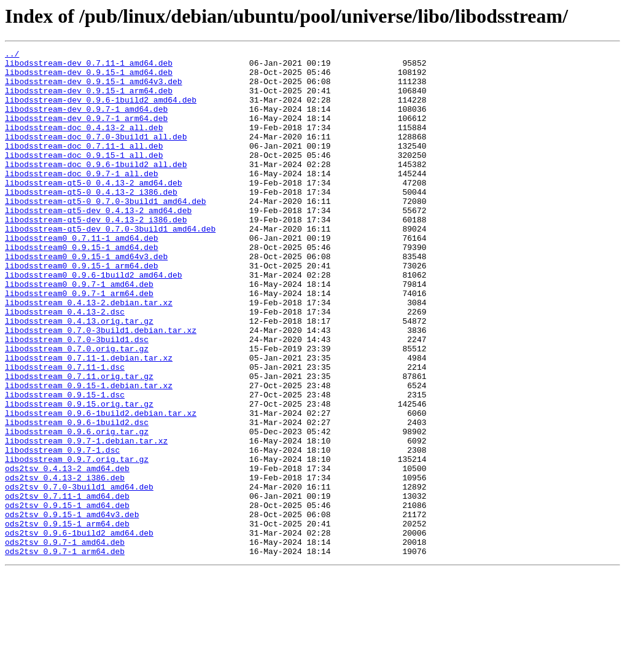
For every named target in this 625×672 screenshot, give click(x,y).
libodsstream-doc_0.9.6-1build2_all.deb (96, 188)
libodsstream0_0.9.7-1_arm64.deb (79, 343)
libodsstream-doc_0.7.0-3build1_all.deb (96, 155)
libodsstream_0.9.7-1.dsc (62, 531)
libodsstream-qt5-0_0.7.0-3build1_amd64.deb (106, 232)
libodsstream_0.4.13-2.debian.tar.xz (89, 354)
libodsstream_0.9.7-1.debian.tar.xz (86, 520)
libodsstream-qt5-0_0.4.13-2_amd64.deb (94, 210)
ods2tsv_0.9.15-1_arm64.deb (67, 619)
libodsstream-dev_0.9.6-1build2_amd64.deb (101, 111)
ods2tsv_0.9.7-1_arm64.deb (65, 652)
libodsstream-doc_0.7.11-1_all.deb (84, 166)
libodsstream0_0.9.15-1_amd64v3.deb (86, 299)
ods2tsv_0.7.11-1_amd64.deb (67, 586)
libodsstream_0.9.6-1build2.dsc (77, 498)
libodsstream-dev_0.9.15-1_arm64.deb (89, 100)
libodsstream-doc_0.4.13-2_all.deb (84, 144)
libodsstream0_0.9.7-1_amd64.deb (79, 332)
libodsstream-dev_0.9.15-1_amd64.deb (89, 77)
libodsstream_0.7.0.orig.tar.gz (77, 409)
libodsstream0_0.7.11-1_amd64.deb (82, 276)
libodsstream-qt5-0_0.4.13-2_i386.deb (91, 221)
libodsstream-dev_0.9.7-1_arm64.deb (86, 133)
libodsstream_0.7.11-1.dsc (65, 431)
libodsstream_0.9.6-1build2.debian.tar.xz (101, 486)
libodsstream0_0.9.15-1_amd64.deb (82, 287)
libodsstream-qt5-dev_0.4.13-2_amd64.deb (98, 243)
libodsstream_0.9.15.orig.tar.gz (79, 475)
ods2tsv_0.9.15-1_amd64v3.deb (72, 608)
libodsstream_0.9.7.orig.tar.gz (77, 542)
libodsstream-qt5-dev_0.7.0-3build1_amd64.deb (110, 265)
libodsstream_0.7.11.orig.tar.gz (79, 442)
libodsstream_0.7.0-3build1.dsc (77, 398)
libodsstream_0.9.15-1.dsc (65, 464)
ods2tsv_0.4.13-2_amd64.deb (67, 553)
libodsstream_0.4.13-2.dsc (65, 365)
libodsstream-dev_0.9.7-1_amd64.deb (86, 122)
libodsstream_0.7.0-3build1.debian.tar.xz (101, 387)
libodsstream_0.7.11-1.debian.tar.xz (89, 420)
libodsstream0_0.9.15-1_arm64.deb (82, 310)
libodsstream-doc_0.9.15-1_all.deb (84, 177)
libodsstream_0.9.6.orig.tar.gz (77, 509)
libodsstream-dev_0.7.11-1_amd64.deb (89, 66)
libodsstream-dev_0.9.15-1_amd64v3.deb (94, 88)
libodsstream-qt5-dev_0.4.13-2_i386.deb (96, 254)
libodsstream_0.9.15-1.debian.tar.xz (89, 453)
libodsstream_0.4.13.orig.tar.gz (79, 376)
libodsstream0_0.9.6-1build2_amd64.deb (94, 321)
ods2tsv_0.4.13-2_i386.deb (65, 564)
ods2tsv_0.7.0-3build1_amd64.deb (79, 575)
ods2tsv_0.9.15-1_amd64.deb (67, 597)
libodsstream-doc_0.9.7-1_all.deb (82, 199)
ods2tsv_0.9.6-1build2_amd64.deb (79, 630)
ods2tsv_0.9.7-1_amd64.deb (65, 641)
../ (12, 55)
